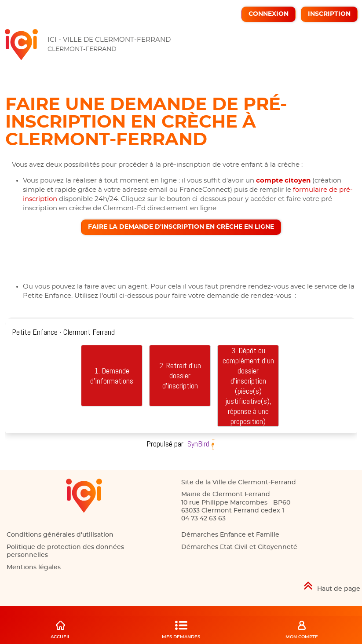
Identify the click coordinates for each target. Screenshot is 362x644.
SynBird (198, 444)
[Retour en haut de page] (181, 586)
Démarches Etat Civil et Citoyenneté (239, 547)
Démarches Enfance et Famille (230, 535)
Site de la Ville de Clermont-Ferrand (239, 483)
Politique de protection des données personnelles (65, 551)
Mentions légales (34, 567)
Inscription (329, 14)
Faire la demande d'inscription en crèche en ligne (181, 227)
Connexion (269, 14)
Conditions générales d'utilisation (60, 535)
